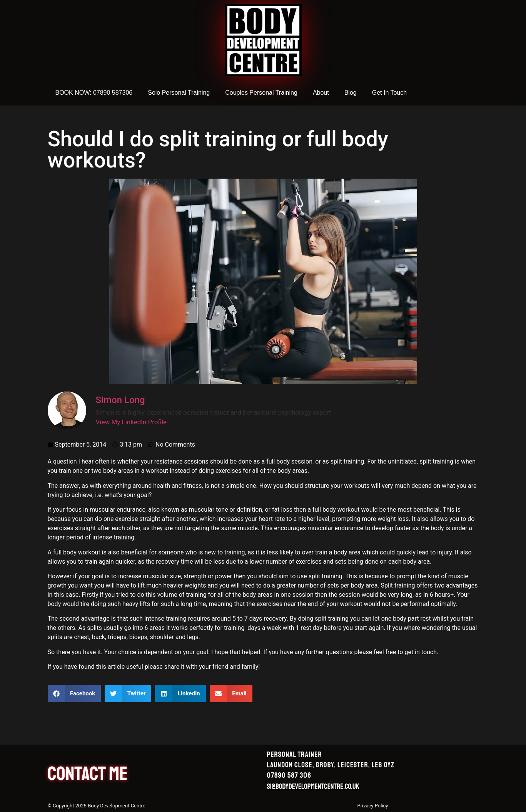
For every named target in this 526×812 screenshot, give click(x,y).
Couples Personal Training (261, 93)
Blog (351, 93)
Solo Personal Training (179, 93)
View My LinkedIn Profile (131, 422)
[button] (74, 694)
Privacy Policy (372, 806)
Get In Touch (389, 93)
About (321, 93)
